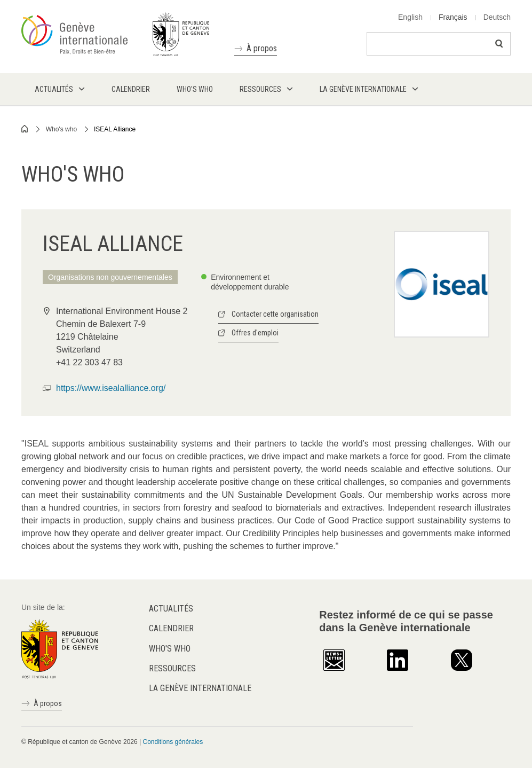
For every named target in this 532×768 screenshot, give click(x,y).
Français (453, 17)
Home (25, 129)
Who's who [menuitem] (195, 89)
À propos (262, 48)
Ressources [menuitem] (260, 89)
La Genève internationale (200, 688)
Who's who (61, 129)
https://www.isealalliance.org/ (111, 388)
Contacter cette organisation (275, 314)
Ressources (172, 668)
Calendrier (171, 628)
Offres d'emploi (255, 333)
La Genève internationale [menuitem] (363, 89)
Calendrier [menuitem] (131, 89)
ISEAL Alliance (115, 129)
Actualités (171, 609)
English (410, 17)
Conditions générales (173, 742)
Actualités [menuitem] (54, 89)
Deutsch (497, 17)
